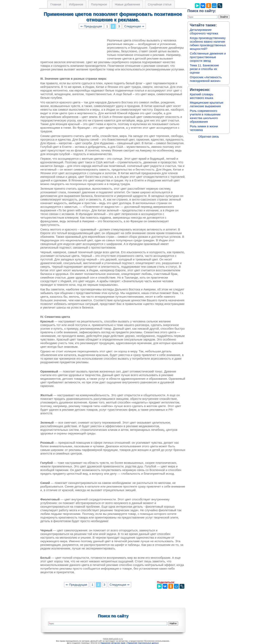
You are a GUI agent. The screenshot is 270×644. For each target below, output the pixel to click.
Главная (56, 4)
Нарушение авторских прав (113, 643)
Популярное (99, 4)
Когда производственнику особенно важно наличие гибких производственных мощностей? (208, 43)
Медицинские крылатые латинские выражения (207, 104)
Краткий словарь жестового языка (202, 96)
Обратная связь (208, 137)
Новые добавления (127, 4)
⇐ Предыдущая (91, 26)
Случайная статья (160, 4)
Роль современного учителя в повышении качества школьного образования (205, 116)
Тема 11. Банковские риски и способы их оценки (204, 69)
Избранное (76, 4)
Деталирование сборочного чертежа (204, 31)
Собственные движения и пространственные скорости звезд (208, 57)
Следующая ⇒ (134, 26)
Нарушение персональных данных (143, 643)
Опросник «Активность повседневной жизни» (206, 79)
